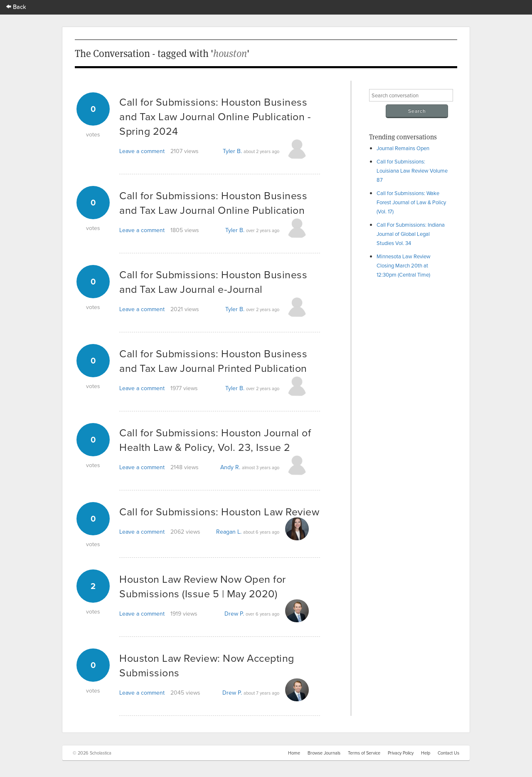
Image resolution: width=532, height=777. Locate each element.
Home (294, 753)
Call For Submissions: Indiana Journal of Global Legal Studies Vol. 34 (411, 234)
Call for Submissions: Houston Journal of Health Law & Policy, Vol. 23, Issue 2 (215, 440)
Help (426, 753)
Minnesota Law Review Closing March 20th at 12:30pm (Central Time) (404, 265)
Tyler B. (232, 151)
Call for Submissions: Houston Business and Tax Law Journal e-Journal (213, 282)
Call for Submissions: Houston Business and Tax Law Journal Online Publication (213, 203)
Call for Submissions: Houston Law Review (219, 511)
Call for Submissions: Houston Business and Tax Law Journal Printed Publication (213, 361)
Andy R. (230, 467)
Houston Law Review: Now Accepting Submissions (207, 665)
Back (16, 6)
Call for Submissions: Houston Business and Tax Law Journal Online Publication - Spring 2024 (215, 116)
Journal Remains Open (403, 148)
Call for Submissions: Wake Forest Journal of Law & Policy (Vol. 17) (411, 202)
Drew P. (234, 614)
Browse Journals (324, 753)
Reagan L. (229, 532)
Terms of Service (364, 753)
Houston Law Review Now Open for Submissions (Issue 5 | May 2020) (203, 586)
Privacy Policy (401, 753)
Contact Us (448, 753)
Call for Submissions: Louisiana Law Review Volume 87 (412, 171)
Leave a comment (142, 151)
